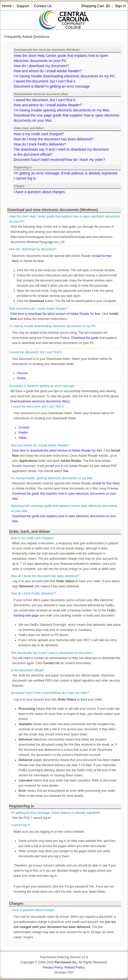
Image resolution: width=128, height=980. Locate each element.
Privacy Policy (53, 967)
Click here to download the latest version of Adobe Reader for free (55, 314)
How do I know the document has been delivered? (53, 139)
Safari (22, 438)
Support (23, 6)
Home (7, 6)
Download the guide (85, 338)
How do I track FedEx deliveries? (40, 144)
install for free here (106, 483)
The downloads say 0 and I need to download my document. (62, 149)
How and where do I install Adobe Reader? (48, 71)
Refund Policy (75, 967)
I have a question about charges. (40, 192)
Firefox (21, 378)
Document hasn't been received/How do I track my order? (59, 160)
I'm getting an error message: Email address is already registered (65, 173)
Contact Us (43, 6)
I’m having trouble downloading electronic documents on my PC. (65, 76)
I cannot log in (25, 178)
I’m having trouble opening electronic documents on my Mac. (62, 110)
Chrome (22, 373)
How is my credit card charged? (39, 134)
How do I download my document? (41, 66)
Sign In (120, 6)
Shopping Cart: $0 (96, 6)
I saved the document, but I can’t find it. (45, 81)
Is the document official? (33, 154)
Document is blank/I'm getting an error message (52, 86)
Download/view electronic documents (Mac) (40, 401)
